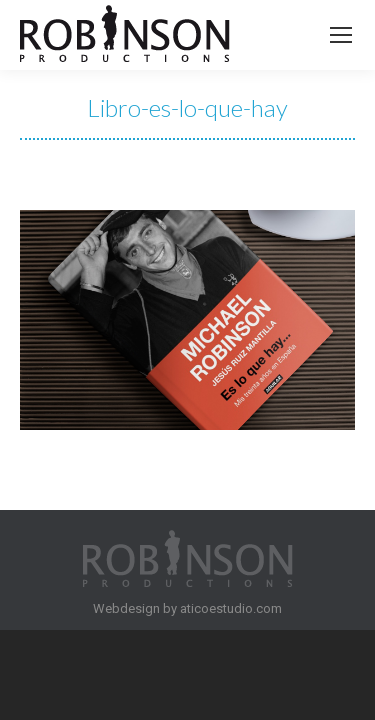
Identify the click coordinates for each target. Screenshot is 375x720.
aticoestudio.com (231, 608)
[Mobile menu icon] (341, 35)
